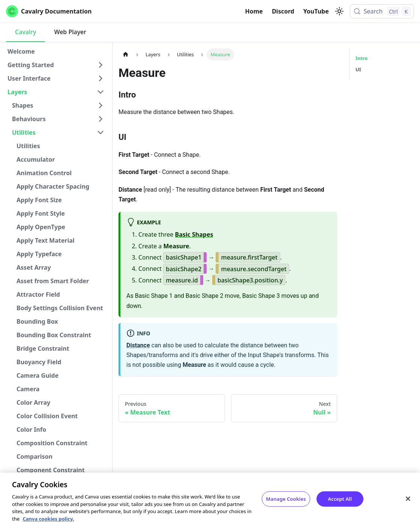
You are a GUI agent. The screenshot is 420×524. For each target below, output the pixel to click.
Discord (283, 11)
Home (254, 11)
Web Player (70, 32)
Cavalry (25, 32)
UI (358, 69)
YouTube (316, 11)
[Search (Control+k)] (382, 11)
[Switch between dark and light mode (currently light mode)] (339, 11)
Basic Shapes (194, 234)
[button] (56, 65)
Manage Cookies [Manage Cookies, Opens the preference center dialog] (286, 504)
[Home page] (126, 54)
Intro (361, 58)
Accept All (340, 504)
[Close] (408, 504)
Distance (138, 345)
